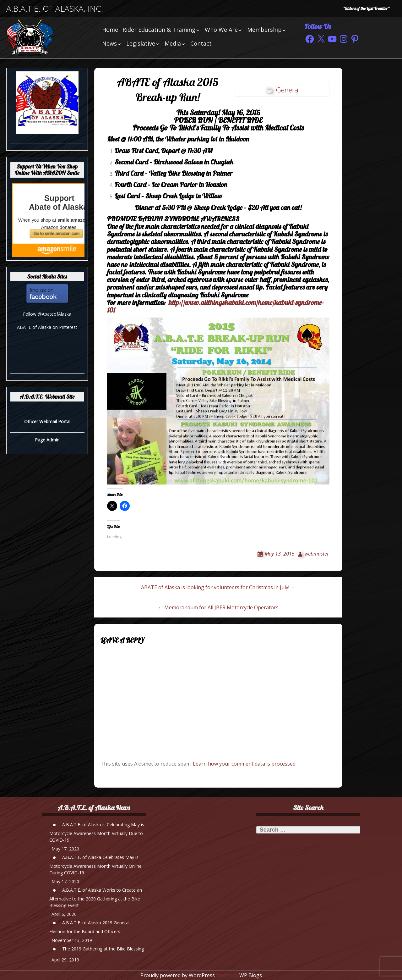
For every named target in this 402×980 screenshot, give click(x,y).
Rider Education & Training (159, 30)
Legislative (141, 43)
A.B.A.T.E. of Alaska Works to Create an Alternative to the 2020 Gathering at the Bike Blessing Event (96, 898)
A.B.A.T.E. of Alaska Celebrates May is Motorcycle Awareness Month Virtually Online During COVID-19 (95, 865)
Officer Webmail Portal (47, 421)
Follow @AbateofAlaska (47, 314)
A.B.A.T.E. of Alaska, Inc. (55, 9)
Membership (264, 30)
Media (173, 43)
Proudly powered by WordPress (178, 975)
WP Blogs (251, 975)
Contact (201, 43)
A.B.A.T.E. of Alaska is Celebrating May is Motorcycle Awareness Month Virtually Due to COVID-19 (97, 832)
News (109, 43)
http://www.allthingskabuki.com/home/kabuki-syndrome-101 (215, 306)
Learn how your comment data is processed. (245, 764)
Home (110, 30)
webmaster (317, 554)
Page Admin (47, 440)
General (288, 90)
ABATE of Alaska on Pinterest (47, 327)
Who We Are (221, 30)
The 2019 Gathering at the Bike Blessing (103, 949)
